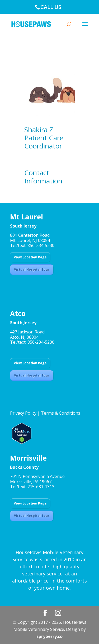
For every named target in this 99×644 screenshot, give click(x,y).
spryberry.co (49, 636)
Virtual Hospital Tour (32, 269)
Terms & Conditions (61, 413)
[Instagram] (58, 613)
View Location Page (30, 257)
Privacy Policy (23, 413)
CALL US (51, 7)
